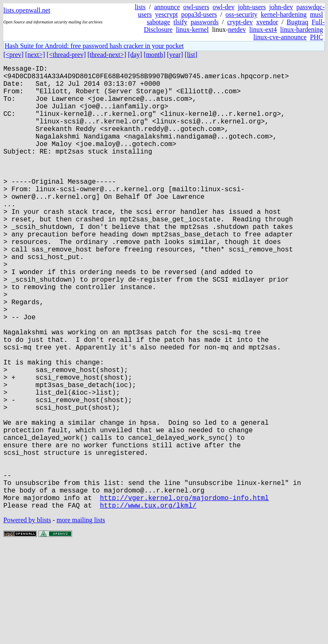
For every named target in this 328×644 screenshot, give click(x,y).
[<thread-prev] (66, 55)
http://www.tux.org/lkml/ (148, 604)
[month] (155, 55)
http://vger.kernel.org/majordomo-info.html (184, 595)
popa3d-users (199, 14)
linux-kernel (192, 30)
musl (316, 14)
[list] (191, 55)
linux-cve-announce (280, 37)
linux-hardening (302, 30)
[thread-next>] (107, 55)
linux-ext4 (263, 30)
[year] (175, 55)
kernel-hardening (284, 14)
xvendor (267, 22)
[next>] (35, 55)
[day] (135, 55)
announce (167, 7)
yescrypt (166, 14)
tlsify (180, 22)
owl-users (196, 7)
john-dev (281, 7)
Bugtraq (297, 22)
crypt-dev (240, 22)
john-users (252, 7)
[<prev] (13, 55)
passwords (205, 22)
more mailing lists (81, 619)
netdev (237, 30)
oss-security (241, 14)
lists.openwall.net (27, 10)
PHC (316, 37)
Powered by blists (27, 619)
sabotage (158, 22)
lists (140, 7)
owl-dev (223, 7)
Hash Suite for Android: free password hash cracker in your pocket (94, 46)
